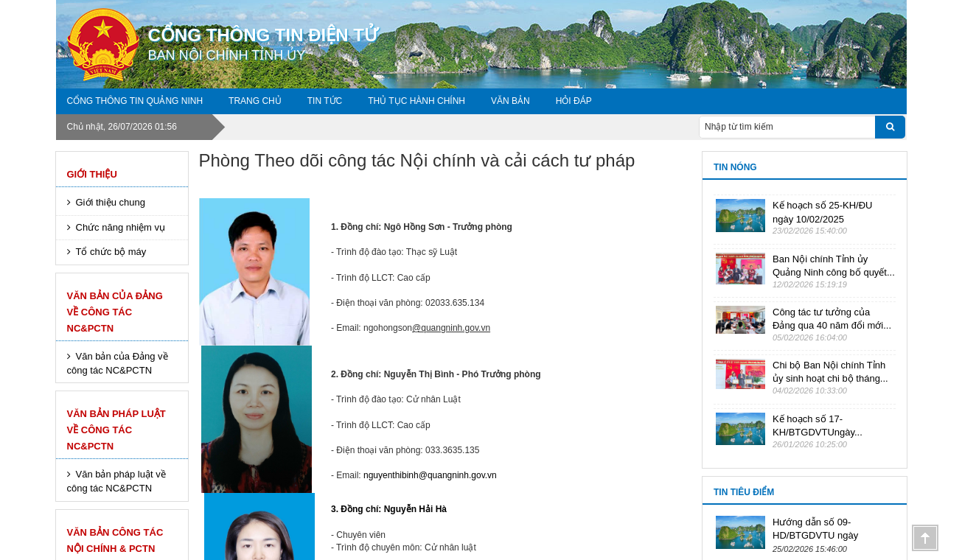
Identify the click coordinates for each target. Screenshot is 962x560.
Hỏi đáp (574, 101)
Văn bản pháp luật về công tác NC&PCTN (116, 430)
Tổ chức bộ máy (111, 252)
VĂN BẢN (510, 101)
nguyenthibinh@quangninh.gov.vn (430, 475)
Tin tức (325, 101)
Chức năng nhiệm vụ (121, 227)
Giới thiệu (92, 174)
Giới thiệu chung (111, 202)
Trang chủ (255, 101)
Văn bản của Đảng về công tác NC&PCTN (115, 312)
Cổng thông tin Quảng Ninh (135, 101)
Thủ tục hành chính (416, 101)
